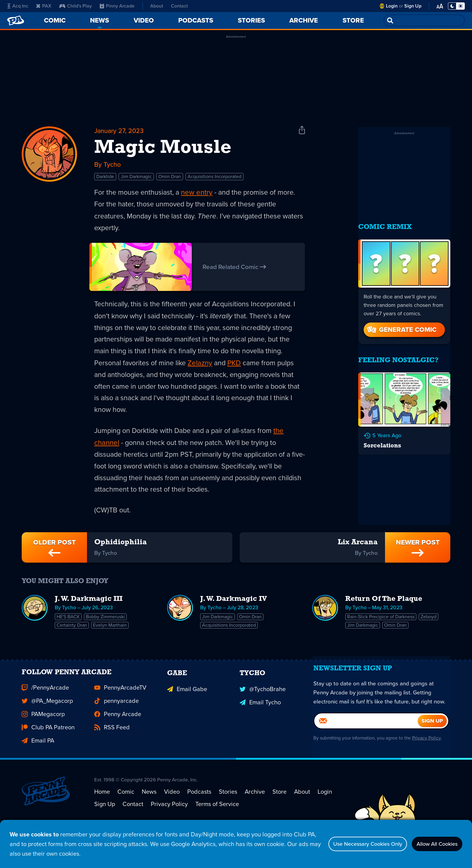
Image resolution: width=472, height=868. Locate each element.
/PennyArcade (45, 717)
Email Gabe (187, 717)
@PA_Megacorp (47, 730)
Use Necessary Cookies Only (354, 844)
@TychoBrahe (263, 717)
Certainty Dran (72, 644)
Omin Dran (170, 179)
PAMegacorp (43, 743)
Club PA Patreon (48, 757)
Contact (179, 6)
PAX (44, 6)
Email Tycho (260, 730)
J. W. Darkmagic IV (234, 616)
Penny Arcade (118, 743)
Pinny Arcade (117, 6)
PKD (238, 368)
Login (392, 6)
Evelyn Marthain (111, 644)
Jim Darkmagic (136, 179)
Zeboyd (429, 635)
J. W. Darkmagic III (89, 616)
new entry (199, 195)
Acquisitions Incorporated (214, 179)
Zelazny (203, 368)
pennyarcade (116, 730)
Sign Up (413, 6)
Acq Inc (18, 6)
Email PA (38, 770)
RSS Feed (112, 757)
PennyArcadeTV (120, 717)
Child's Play (76, 6)
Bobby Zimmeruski (106, 635)
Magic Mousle (163, 149)
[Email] (366, 765)
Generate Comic (401, 324)
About (157, 6)
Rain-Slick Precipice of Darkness (381, 635)
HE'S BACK (68, 635)
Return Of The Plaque (384, 616)
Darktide (105, 179)
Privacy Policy (429, 782)
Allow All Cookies (433, 844)
